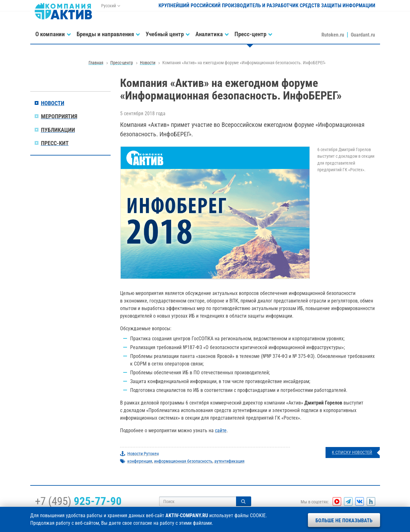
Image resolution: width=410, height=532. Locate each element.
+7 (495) (78, 501)
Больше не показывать (344, 521)
